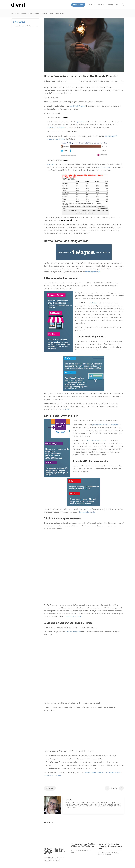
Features (90, 5)
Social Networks (22, 13)
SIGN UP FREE (78, 5)
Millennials (50, 164)
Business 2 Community (87, 512)
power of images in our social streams (106, 425)
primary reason (83, 122)
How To (97, 81)
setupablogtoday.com (93, 272)
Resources (101, 5)
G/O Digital (94, 303)
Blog (13, 13)
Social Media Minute (106, 81)
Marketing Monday (50, 859)
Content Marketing (88, 81)
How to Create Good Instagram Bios (26, 26)
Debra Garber (51, 81)
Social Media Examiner (77, 106)
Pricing (110, 5)
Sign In (117, 5)
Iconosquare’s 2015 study (55, 128)
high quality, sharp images (96, 440)
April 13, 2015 (62, 81)
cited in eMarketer (104, 167)
